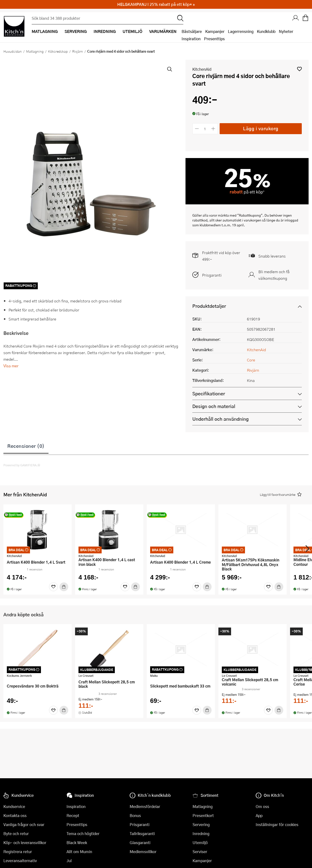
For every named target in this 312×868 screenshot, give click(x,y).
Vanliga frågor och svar (24, 824)
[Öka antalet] (213, 129)
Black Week (77, 843)
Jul (69, 861)
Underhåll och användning (220, 419)
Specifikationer (209, 394)
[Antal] (205, 129)
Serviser (200, 852)
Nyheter (286, 31)
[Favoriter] (53, 587)
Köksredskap (58, 51)
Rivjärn (78, 51)
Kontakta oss (15, 815)
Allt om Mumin (79, 852)
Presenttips (214, 39)
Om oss (262, 806)
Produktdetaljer (209, 306)
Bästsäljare (192, 31)
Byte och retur (16, 833)
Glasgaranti (140, 843)
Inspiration (191, 39)
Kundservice (14, 806)
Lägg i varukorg (261, 128)
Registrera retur (18, 852)
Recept (73, 815)
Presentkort (203, 815)
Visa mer (11, 366)
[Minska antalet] (197, 129)
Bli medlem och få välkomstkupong (274, 275)
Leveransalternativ (20, 861)
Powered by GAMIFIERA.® (22, 465)
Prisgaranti (212, 275)
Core (251, 360)
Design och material (214, 406)
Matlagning (35, 51)
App (259, 815)
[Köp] (64, 587)
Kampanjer (215, 31)
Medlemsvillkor (143, 852)
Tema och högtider (83, 833)
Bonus (135, 815)
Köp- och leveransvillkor (25, 843)
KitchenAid (202, 69)
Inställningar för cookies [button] (277, 824)
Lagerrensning (241, 31)
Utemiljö (200, 843)
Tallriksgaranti (142, 833)
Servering (201, 824)
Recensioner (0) (26, 446)
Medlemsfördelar (145, 806)
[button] (299, 69)
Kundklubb (266, 31)
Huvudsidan (13, 51)
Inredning (201, 833)
